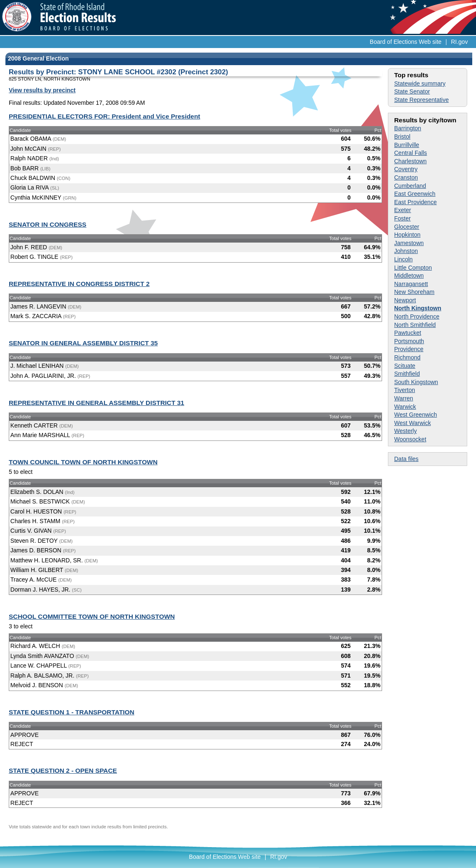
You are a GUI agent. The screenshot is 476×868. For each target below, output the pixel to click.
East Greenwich (415, 194)
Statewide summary (420, 84)
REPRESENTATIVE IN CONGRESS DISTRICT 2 (79, 284)
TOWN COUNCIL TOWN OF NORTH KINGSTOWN (83, 462)
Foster (403, 218)
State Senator (412, 91)
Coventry (406, 169)
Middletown (409, 276)
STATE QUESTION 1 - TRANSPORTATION (72, 712)
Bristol (402, 137)
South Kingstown (416, 382)
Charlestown (410, 161)
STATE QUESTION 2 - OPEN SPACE (63, 771)
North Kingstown (418, 308)
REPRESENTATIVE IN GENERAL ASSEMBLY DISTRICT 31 (96, 403)
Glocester (407, 227)
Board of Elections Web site (406, 42)
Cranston (406, 177)
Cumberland (410, 186)
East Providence (415, 202)
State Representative (422, 100)
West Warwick (413, 423)
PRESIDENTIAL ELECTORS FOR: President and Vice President (104, 116)
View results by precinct (42, 90)
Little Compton (413, 268)
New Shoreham (414, 292)
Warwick (405, 407)
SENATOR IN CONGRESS (48, 224)
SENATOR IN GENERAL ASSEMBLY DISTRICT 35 (83, 343)
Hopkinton (407, 235)
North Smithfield (415, 325)
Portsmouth (409, 341)
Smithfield (407, 374)
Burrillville (407, 145)
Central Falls (411, 153)
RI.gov (459, 42)
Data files (406, 459)
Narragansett (411, 284)
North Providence (417, 316)
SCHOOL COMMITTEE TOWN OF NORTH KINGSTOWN (92, 616)
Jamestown (409, 243)
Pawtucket (408, 333)
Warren (404, 398)
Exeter (403, 210)
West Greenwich (415, 415)
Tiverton (405, 390)
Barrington (408, 128)
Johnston (406, 251)
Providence (409, 349)
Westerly (405, 431)
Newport (405, 300)
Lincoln (403, 259)
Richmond (407, 357)
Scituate (405, 366)
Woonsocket (410, 439)
